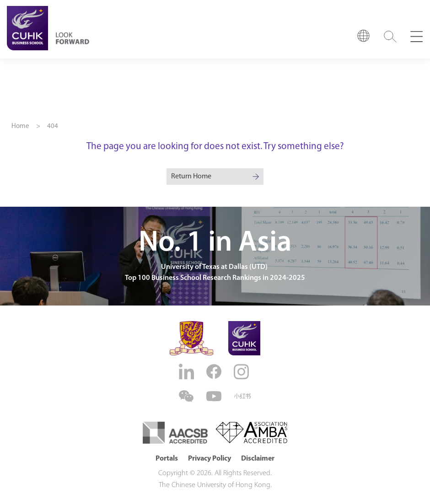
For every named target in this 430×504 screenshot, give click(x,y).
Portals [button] (167, 459)
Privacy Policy (210, 459)
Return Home (191, 177)
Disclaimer (258, 459)
